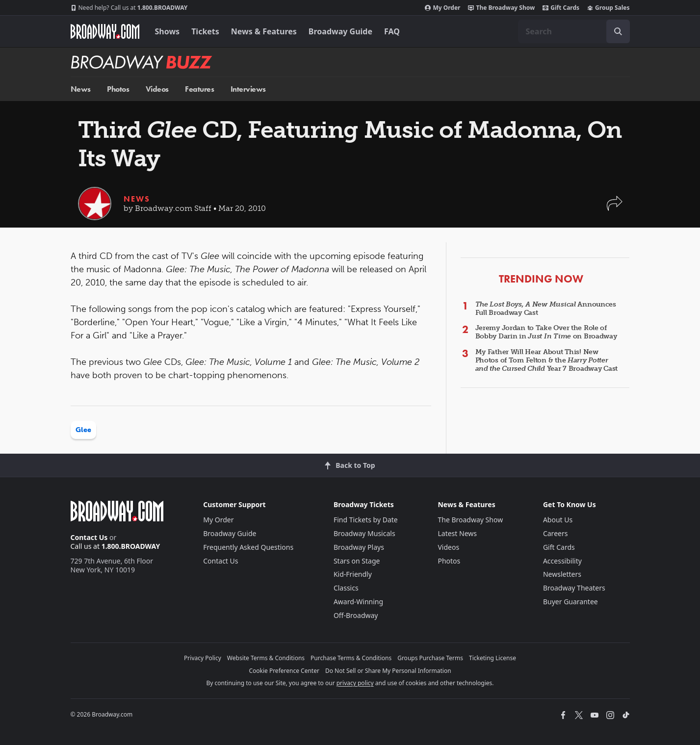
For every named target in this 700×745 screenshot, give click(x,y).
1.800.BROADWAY (129, 8)
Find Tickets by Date (366, 520)
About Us (558, 520)
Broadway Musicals (364, 533)
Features (199, 89)
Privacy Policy (203, 658)
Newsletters (562, 574)
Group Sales (608, 8)
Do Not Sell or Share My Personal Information (388, 671)
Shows (168, 31)
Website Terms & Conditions (266, 658)
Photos (118, 89)
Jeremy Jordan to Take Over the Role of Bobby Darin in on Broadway (546, 332)
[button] (615, 208)
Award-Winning (358, 602)
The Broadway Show (501, 8)
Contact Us (89, 537)
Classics (346, 588)
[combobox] (574, 31)
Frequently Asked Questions (248, 547)
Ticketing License (493, 658)
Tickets (205, 31)
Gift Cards (561, 8)
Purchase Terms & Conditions (351, 658)
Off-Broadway (356, 615)
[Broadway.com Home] (105, 31)
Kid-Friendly (353, 574)
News (81, 89)
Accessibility (562, 561)
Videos (157, 89)
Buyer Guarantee (570, 602)
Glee (83, 430)
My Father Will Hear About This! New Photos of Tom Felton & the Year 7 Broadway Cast (547, 360)
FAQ (392, 31)
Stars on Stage (357, 561)
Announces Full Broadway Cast (546, 308)
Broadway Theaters (574, 588)
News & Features (264, 31)
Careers (555, 533)
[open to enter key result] (618, 31)
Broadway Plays (359, 547)
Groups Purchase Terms (430, 658)
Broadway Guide (340, 31)
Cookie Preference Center (284, 671)
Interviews (248, 89)
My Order (442, 8)
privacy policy (355, 683)
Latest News (457, 533)
